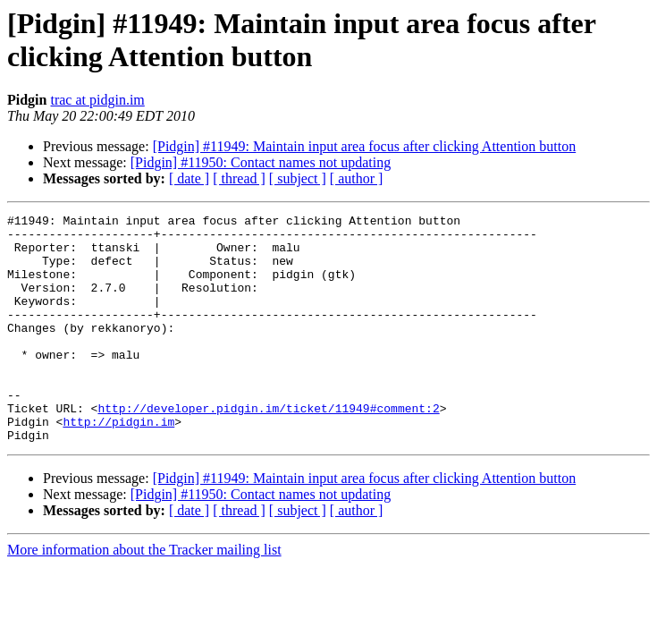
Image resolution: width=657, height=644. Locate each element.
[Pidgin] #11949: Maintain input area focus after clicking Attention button (365, 146)
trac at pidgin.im (97, 100)
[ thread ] (239, 178)
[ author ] (357, 178)
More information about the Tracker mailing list (144, 595)
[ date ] (189, 178)
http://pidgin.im (118, 464)
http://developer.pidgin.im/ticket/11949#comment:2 (268, 448)
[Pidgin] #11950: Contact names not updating (261, 162)
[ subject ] (298, 178)
